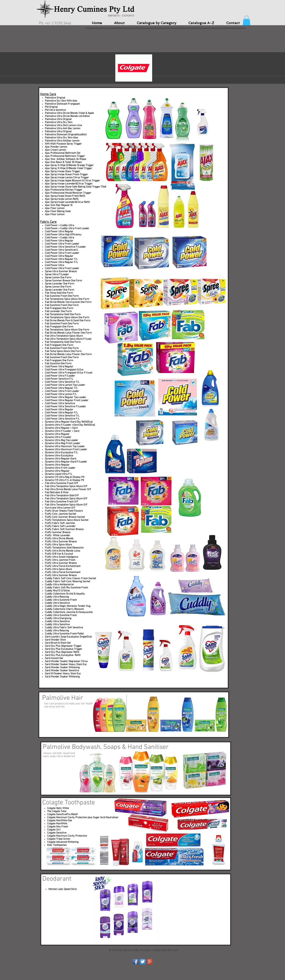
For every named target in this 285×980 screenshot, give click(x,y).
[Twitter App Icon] (143, 962)
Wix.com (173, 950)
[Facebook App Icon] (136, 962)
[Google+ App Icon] (150, 962)
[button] (247, 20)
